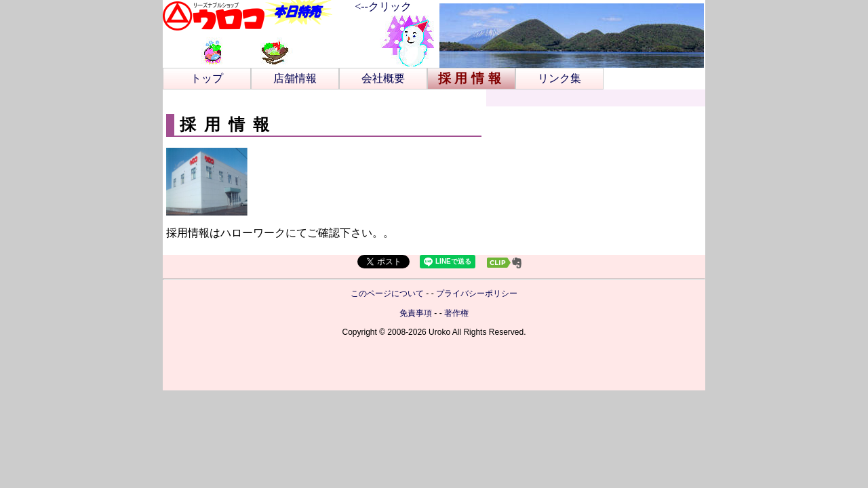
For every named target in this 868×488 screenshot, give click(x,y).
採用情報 (471, 78)
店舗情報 (295, 78)
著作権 (456, 313)
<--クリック (383, 6)
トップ (207, 78)
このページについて (387, 293)
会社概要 (383, 78)
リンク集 (559, 78)
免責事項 (416, 313)
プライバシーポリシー (477, 293)
